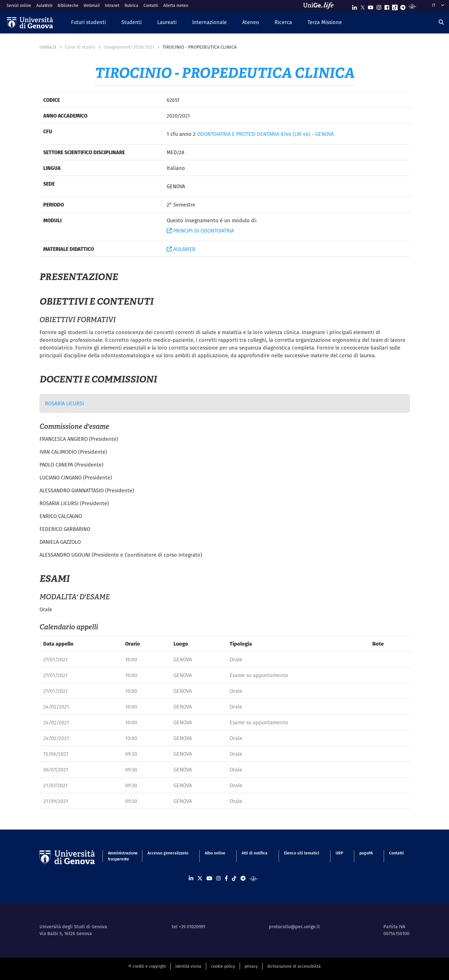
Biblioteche (68, 5)
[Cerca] (441, 22)
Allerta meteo (176, 5)
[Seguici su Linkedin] (355, 6)
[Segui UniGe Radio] (412, 6)
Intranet (112, 5)
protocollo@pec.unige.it (294, 927)
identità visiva (188, 966)
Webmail (92, 5)
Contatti (151, 5)
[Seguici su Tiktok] (395, 6)
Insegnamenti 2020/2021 (129, 47)
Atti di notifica (255, 853)
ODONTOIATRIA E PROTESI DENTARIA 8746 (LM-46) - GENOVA (265, 134)
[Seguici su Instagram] (379, 6)
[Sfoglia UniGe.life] (320, 6)
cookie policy (223, 966)
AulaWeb (44, 5)
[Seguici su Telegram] (403, 6)
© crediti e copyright (147, 966)
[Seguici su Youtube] (371, 6)
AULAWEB (181, 249)
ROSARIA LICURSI (64, 403)
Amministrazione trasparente (120, 856)
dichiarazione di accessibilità (294, 966)
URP (339, 853)
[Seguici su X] (363, 6)
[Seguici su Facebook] (387, 6)
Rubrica (131, 5)
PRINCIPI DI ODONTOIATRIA (200, 231)
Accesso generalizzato (168, 853)
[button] (88, 22)
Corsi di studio (80, 47)
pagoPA (366, 853)
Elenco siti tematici (302, 853)
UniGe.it (48, 47)
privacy (251, 966)
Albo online (215, 853)
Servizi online (19, 5)
